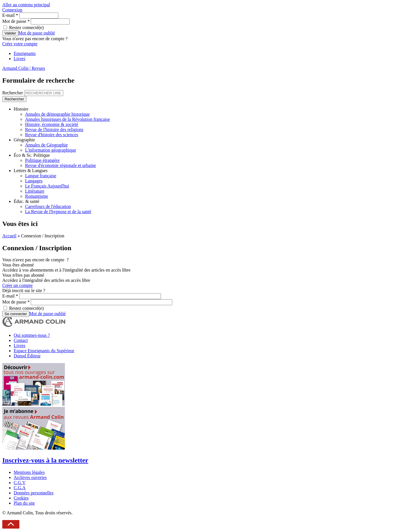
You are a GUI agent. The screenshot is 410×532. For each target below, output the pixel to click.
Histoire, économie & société (52, 124)
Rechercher (13, 93)
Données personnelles (34, 493)
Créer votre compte (20, 44)
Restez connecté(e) (26, 27)
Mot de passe (16, 21)
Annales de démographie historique (57, 114)
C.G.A (20, 488)
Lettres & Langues (31, 171)
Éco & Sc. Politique (32, 155)
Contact (21, 340)
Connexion (12, 10)
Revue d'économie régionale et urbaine (61, 165)
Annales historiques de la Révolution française (67, 119)
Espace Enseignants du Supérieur (44, 351)
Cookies (21, 498)
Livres (20, 59)
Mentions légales (29, 472)
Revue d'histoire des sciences (52, 135)
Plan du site (24, 503)
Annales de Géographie (46, 145)
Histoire (21, 109)
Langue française (41, 176)
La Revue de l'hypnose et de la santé (58, 212)
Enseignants (25, 53)
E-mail (10, 15)
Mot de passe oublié (37, 33)
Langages (34, 181)
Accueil (9, 236)
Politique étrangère (42, 160)
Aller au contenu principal (26, 5)
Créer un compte (18, 285)
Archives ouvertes (30, 477)
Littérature (35, 191)
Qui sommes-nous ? (32, 335)
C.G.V (20, 483)
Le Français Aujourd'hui (47, 186)
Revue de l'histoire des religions (54, 130)
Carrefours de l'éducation (48, 206)
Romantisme (37, 196)
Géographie (24, 140)
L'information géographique (51, 150)
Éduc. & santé (26, 201)
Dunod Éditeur (27, 356)
